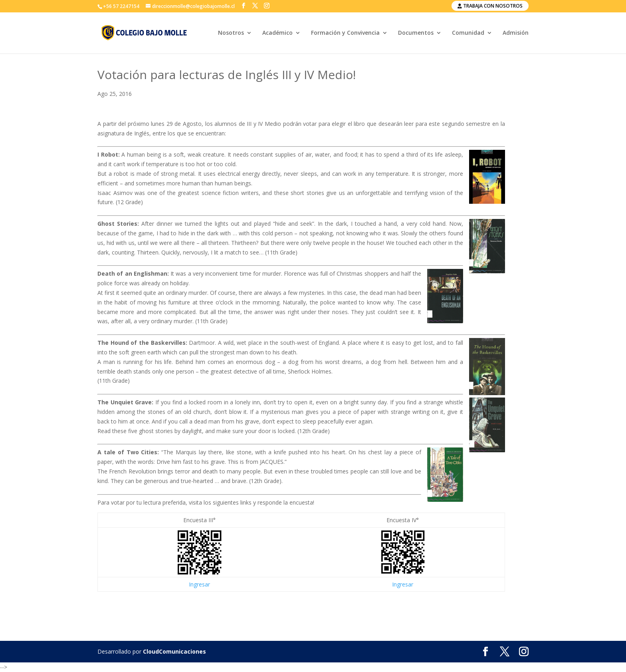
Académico (277, 33)
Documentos (416, 33)
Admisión (516, 33)
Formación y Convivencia (345, 33)
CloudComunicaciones (174, 651)
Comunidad (468, 33)
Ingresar (199, 584)
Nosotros (231, 33)
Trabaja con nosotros (490, 6)
